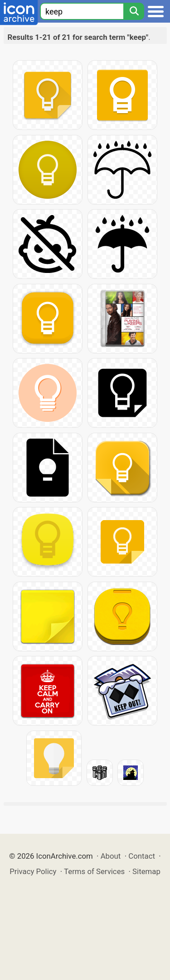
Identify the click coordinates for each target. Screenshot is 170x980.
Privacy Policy (33, 871)
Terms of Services (94, 871)
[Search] (134, 11)
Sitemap (146, 871)
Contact (142, 856)
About (111, 856)
